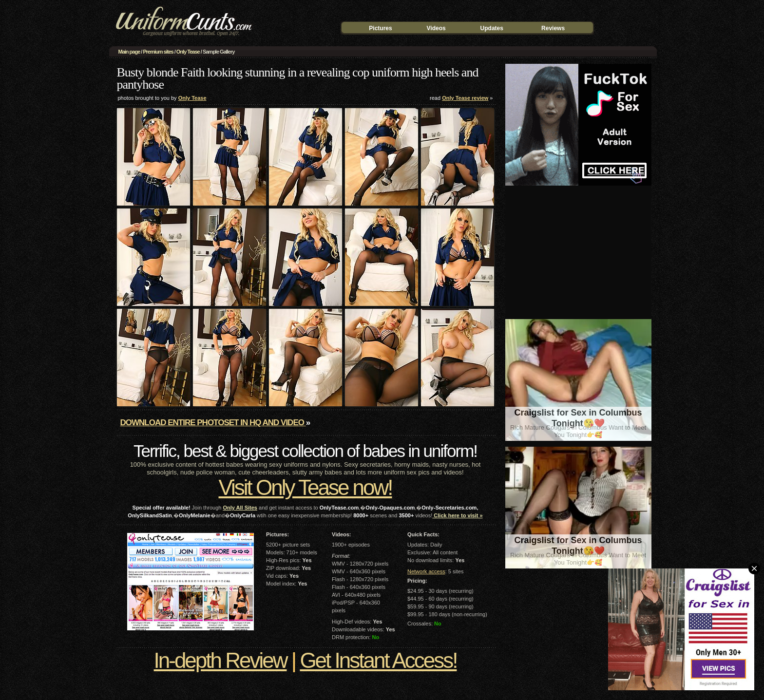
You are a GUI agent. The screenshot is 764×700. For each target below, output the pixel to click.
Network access (426, 571)
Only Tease (188, 52)
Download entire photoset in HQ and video (213, 423)
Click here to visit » (457, 515)
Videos (436, 28)
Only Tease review (465, 98)
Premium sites (158, 52)
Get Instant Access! (378, 660)
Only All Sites (240, 508)
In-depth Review (220, 660)
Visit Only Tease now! (305, 487)
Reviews (553, 28)
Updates (492, 28)
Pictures (380, 28)
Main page (129, 52)
